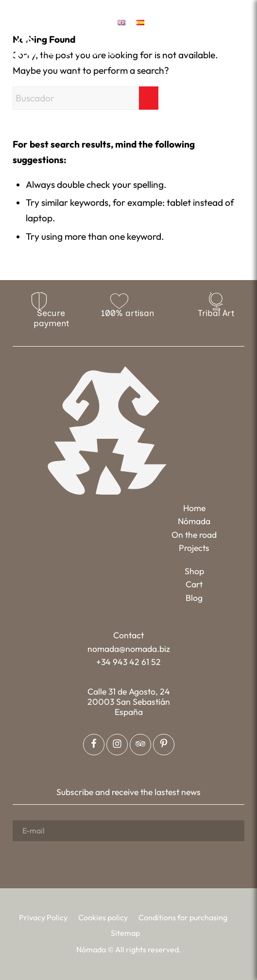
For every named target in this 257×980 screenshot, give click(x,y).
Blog (194, 598)
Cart (194, 584)
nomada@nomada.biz (129, 649)
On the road (194, 535)
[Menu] (238, 46)
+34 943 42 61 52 (128, 662)
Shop (194, 571)
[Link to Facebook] (107, 8)
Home (194, 508)
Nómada (194, 521)
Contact (128, 635)
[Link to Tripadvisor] (150, 8)
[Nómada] (65, 47)
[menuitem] (122, 23)
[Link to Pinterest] (136, 8)
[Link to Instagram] (121, 8)
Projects (194, 548)
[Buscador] (86, 98)
